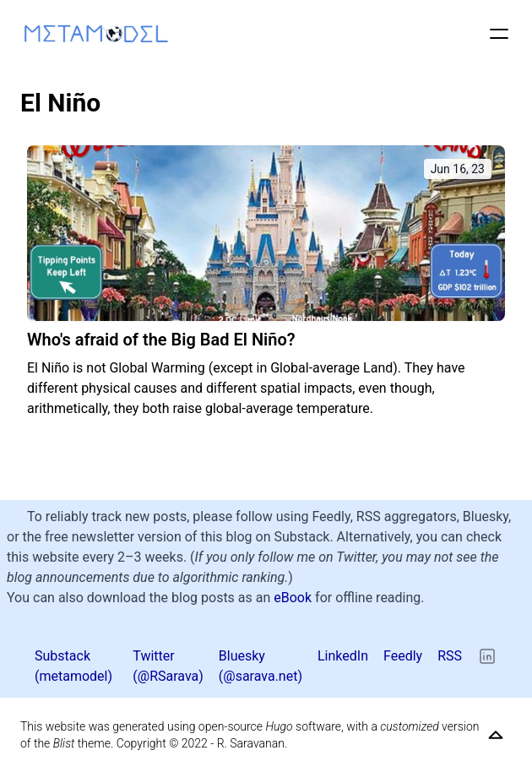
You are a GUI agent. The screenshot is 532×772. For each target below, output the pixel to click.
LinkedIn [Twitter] (343, 656)
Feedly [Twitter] (403, 656)
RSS (450, 656)
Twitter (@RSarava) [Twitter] (168, 666)
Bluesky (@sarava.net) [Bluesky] (261, 666)
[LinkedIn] (487, 656)
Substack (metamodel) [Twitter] (73, 666)
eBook (293, 598)
